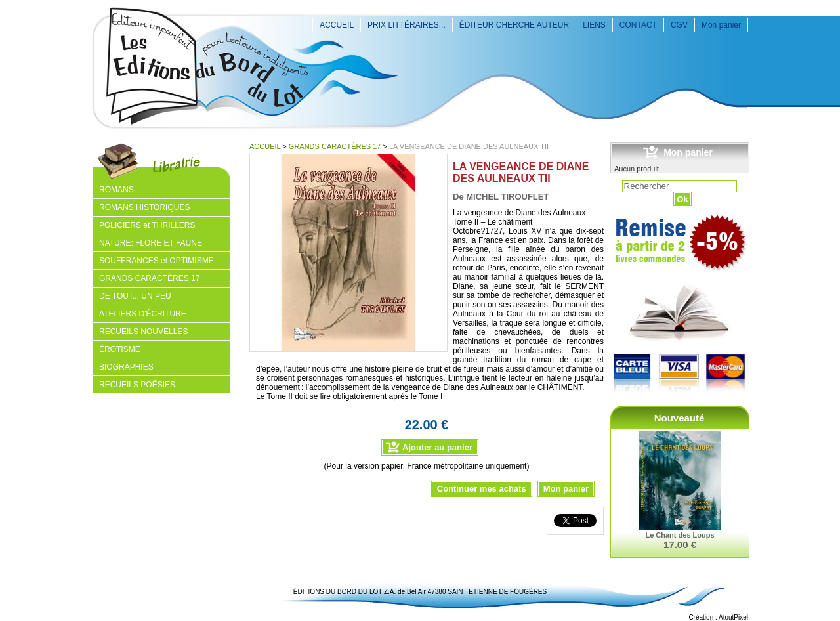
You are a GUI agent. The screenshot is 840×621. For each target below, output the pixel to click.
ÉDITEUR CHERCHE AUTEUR (514, 25)
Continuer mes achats (482, 489)
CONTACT (638, 25)
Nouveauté (680, 418)
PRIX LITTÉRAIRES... (407, 25)
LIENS (594, 25)
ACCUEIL (337, 25)
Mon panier (721, 25)
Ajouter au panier (437, 447)
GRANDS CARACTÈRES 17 (335, 146)
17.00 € (680, 545)
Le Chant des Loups (680, 535)
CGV (679, 25)
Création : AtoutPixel (718, 617)
